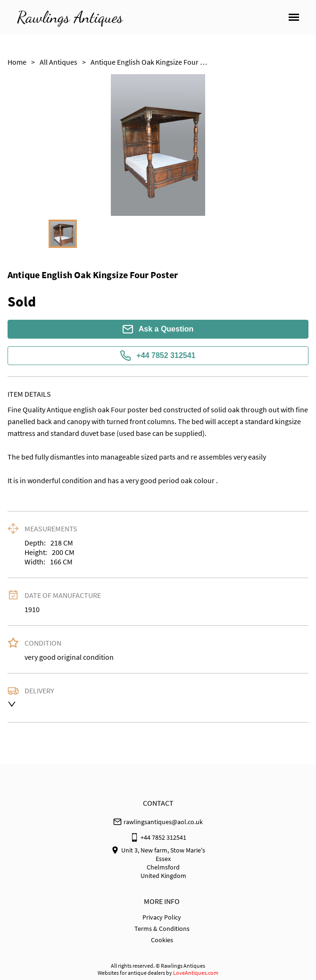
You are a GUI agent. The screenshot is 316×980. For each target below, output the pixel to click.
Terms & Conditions (162, 929)
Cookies (162, 940)
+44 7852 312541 (158, 356)
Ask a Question (158, 329)
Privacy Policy (162, 917)
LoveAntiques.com (196, 973)
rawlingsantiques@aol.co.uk (163, 822)
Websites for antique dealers (131, 973)
